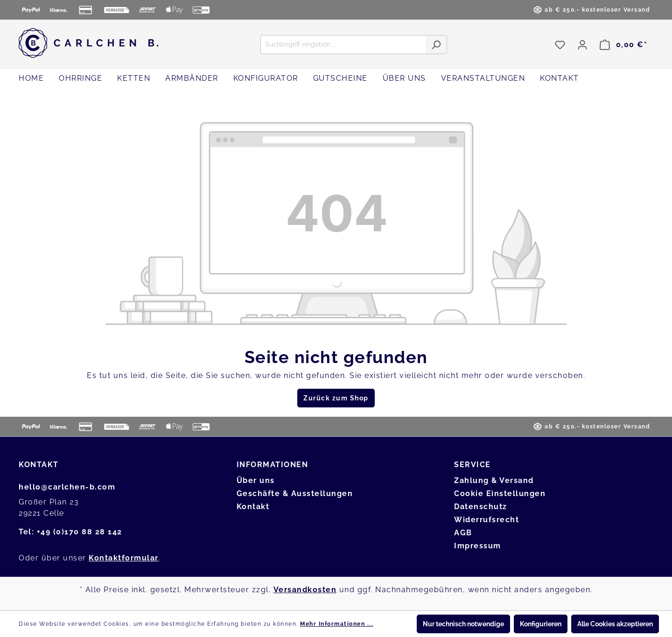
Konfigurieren (541, 624)
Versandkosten (305, 590)
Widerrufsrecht (486, 520)
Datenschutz (481, 507)
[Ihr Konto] (582, 45)
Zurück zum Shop (336, 398)
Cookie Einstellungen (500, 493)
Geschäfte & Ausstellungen (295, 493)
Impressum (478, 546)
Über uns (256, 480)
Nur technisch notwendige (463, 624)
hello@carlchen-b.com (67, 487)
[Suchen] (436, 45)
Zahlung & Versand (494, 480)
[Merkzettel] (560, 45)
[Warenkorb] (623, 45)
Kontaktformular (124, 558)
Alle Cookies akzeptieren (615, 624)
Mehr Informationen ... (337, 624)
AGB (463, 533)
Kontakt (253, 507)
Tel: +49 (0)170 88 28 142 (70, 532)
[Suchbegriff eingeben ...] (343, 45)
